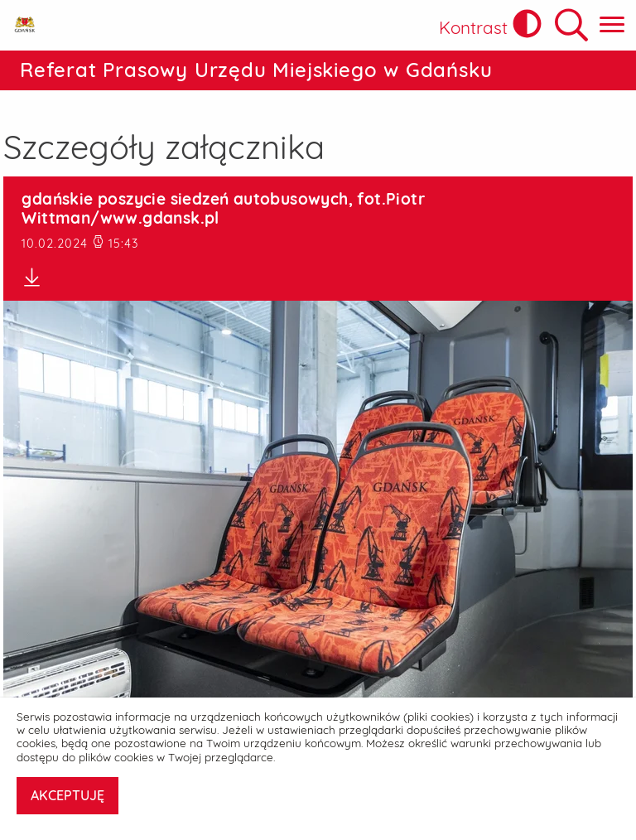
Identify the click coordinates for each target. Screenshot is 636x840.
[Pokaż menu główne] (612, 25)
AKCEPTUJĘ (67, 795)
